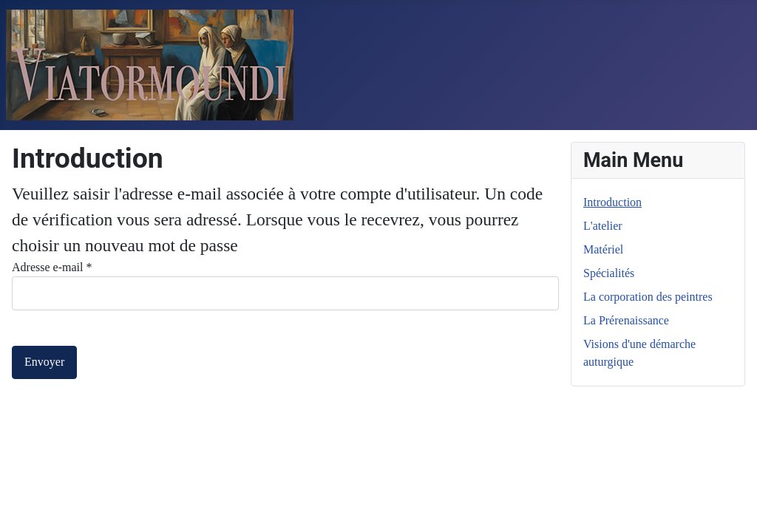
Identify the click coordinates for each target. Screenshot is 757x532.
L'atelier (603, 226)
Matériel (603, 249)
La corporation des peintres (648, 297)
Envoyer (44, 362)
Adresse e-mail (52, 267)
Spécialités (609, 273)
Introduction (612, 202)
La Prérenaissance (626, 320)
